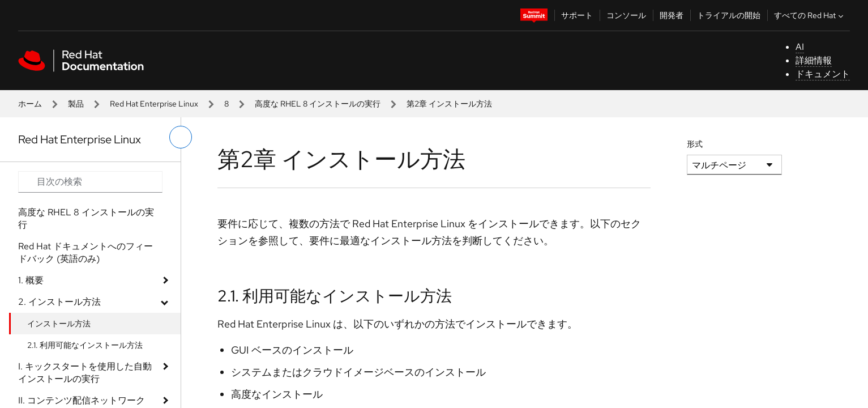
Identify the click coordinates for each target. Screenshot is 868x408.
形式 (695, 144)
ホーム (30, 104)
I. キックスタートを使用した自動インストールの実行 (85, 373)
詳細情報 (814, 60)
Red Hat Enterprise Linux (154, 104)
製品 (76, 104)
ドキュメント (823, 74)
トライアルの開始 (729, 15)
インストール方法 (59, 324)
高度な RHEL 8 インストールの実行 (318, 104)
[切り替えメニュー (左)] (181, 137)
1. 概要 (31, 280)
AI (800, 47)
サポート (577, 15)
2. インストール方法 (59, 302)
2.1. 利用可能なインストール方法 (85, 345)
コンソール (626, 15)
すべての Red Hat (810, 15)
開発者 (672, 15)
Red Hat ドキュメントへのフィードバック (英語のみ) (85, 252)
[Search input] (90, 182)
